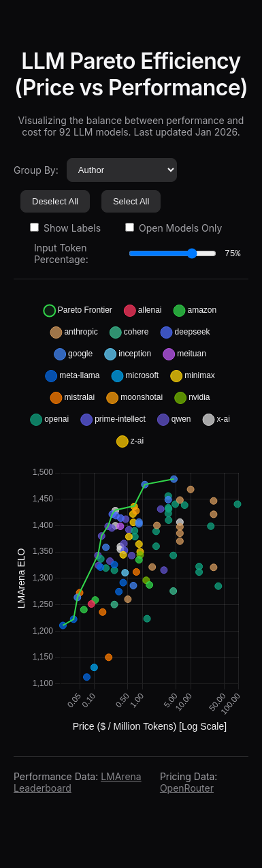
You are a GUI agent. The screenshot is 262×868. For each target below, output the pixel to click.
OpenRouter (187, 788)
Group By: (36, 170)
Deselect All (55, 201)
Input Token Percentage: (61, 253)
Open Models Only (174, 228)
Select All (131, 201)
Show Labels (65, 228)
